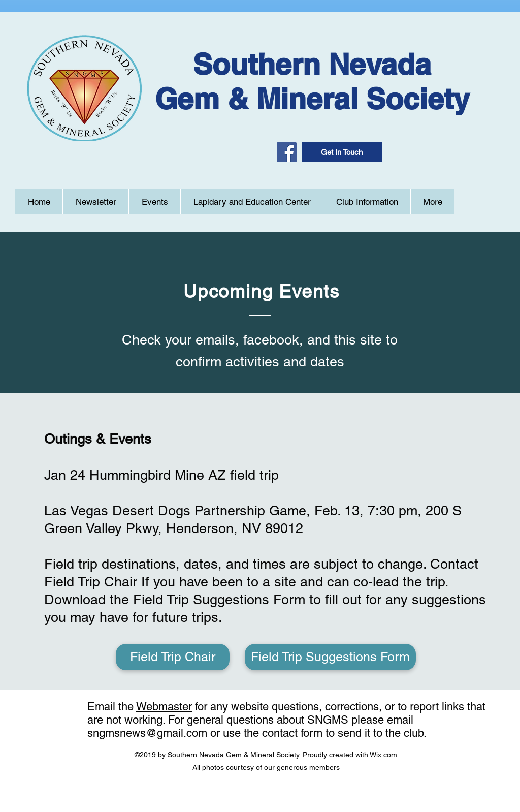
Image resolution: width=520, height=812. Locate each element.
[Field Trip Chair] (173, 657)
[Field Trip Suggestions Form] (330, 657)
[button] (342, 152)
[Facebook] (287, 152)
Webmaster (164, 707)
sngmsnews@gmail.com (147, 733)
